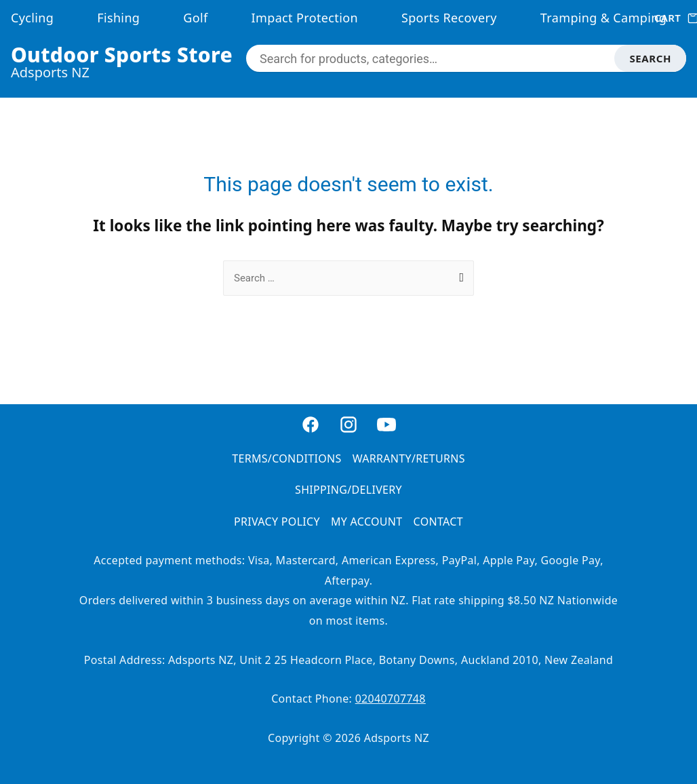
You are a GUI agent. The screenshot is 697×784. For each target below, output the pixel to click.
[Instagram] (348, 432)
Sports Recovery (449, 18)
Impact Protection (305, 18)
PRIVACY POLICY (277, 522)
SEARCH (650, 58)
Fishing (118, 18)
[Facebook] (311, 432)
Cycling (32, 18)
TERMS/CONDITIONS (286, 458)
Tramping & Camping (603, 18)
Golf (195, 18)
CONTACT (438, 522)
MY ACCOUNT (367, 522)
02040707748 (391, 699)
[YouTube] (386, 432)
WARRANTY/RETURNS (409, 458)
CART (670, 18)
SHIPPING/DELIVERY (348, 490)
